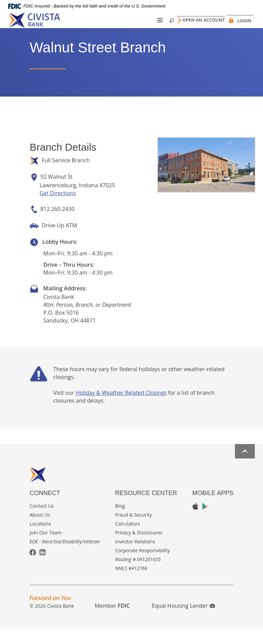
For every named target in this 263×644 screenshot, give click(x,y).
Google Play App (205, 521)
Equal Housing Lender (183, 621)
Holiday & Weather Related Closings (121, 408)
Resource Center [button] (146, 508)
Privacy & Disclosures (139, 548)
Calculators (128, 539)
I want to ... (231, 635)
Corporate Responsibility (142, 565)
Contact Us (42, 521)
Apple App (195, 522)
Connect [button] (45, 508)
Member (112, 621)
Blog (120, 521)
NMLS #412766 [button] (131, 583)
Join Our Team (45, 548)
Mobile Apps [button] (213, 508)
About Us (40, 530)
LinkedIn (42, 567)
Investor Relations (135, 557)
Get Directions (58, 208)
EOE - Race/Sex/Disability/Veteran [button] (65, 557)
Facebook (33, 568)
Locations (40, 539)
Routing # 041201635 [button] (138, 574)
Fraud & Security (133, 530)
